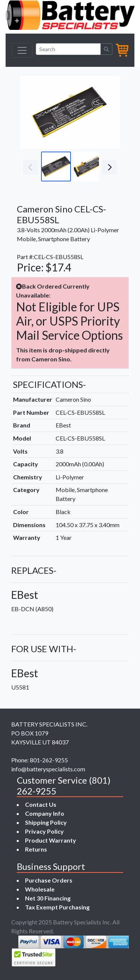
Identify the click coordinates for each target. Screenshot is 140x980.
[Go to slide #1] (56, 167)
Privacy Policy (44, 831)
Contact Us (41, 804)
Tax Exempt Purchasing (57, 907)
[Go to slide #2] (89, 167)
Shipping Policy (46, 822)
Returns (36, 849)
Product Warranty (51, 840)
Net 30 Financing (48, 898)
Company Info (45, 813)
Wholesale (40, 889)
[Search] (68, 49)
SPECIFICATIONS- (49, 384)
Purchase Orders (49, 880)
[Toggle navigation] (22, 50)
